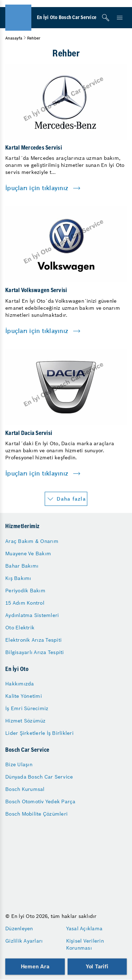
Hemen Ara (35, 966)
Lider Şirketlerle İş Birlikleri (39, 733)
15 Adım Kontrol (25, 603)
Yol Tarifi (97, 966)
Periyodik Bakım (25, 591)
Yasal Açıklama (84, 928)
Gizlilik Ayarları (24, 941)
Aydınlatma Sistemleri (32, 615)
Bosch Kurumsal (25, 789)
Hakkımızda (20, 684)
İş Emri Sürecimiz (27, 708)
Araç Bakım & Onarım (32, 541)
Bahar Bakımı (22, 566)
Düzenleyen (19, 928)
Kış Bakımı (18, 578)
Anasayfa (14, 38)
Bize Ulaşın (19, 764)
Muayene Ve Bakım (28, 553)
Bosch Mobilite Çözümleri (36, 814)
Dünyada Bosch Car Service (39, 777)
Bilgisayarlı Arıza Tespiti (35, 652)
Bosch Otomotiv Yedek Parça (40, 801)
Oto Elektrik (20, 628)
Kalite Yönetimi (24, 696)
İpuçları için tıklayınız (37, 188)
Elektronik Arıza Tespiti (33, 640)
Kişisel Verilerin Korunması (85, 944)
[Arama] (106, 18)
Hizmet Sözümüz (26, 721)
